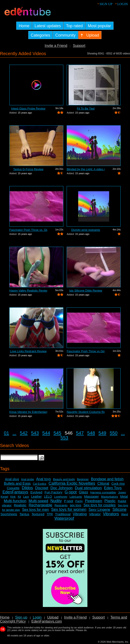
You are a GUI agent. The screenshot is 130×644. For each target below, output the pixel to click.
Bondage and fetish (107, 479)
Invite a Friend (56, 46)
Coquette (13, 488)
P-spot (68, 501)
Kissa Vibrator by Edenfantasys (28, 412)
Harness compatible (103, 492)
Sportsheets (9, 514)
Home (5, 617)
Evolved (36, 492)
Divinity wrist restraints (86, 230)
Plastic (110, 501)
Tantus (24, 514)
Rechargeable (41, 505)
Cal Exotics (40, 484)
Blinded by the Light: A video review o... (86, 169)
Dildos (27, 488)
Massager (91, 496)
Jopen (122, 492)
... (14, 433)
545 (57, 433)
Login (123, 4)
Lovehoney (61, 497)
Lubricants (76, 497)
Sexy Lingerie (99, 510)
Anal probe (27, 479)
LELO (48, 497)
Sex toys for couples (99, 505)
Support (79, 46)
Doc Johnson (61, 488)
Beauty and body (64, 479)
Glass (84, 492)
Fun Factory (54, 492)
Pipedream (94, 501)
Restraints (61, 505)
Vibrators (111, 514)
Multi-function (15, 501)
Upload (53, 617)
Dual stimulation (88, 488)
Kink (13, 497)
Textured (38, 514)
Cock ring (118, 484)
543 (35, 433)
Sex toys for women (69, 509)
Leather (36, 497)
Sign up (106, 4)
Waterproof (64, 518)
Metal (124, 497)
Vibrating (80, 514)
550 (114, 433)
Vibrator (95, 514)
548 (91, 433)
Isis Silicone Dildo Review (86, 291)
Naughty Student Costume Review (86, 412)
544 (46, 433)
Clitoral (103, 484)
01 (6, 433)
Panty (79, 501)
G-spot (71, 492)
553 (64, 438)
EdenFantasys (15, 492)
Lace (26, 497)
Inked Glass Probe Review (28, 109)
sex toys (75, 505)
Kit (19, 497)
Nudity (56, 501)
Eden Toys (113, 488)
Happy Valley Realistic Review (28, 291)
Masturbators (109, 497)
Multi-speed (38, 501)
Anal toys (43, 479)
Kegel (4, 497)
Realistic (20, 505)
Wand (125, 514)
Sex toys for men (35, 510)
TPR (50, 514)
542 (24, 433)
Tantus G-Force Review (28, 169)
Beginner (83, 479)
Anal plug (12, 479)
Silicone (119, 509)
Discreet (42, 488)
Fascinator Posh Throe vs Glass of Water (86, 351)
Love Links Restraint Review (28, 351)
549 (102, 433)
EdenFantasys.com (47, 621)
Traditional (63, 514)
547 (80, 433)
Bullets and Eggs (17, 484)
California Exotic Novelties (72, 483)
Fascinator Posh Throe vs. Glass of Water (28, 230)
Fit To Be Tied (86, 109)
